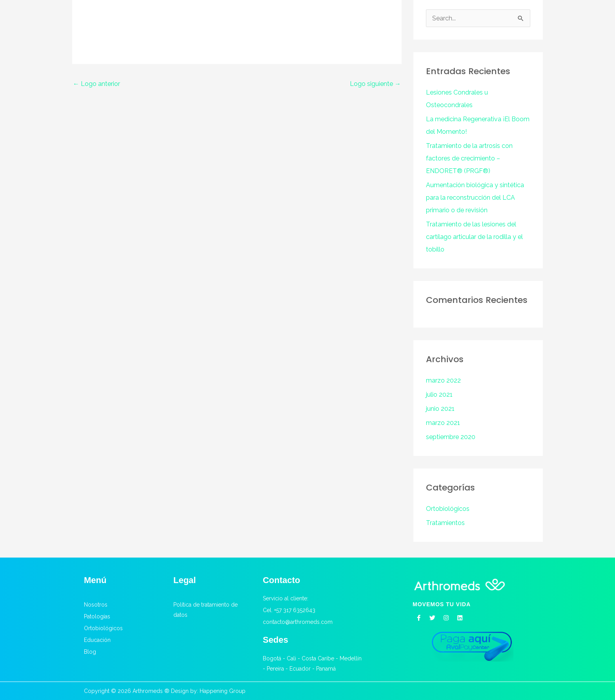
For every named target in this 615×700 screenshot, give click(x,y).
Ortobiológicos (448, 509)
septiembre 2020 (451, 437)
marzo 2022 (443, 380)
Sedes (276, 640)
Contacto (281, 580)
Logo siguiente (375, 84)
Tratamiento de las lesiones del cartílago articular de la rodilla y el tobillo (474, 237)
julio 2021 (439, 395)
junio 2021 (440, 409)
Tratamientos (445, 523)
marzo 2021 (443, 423)
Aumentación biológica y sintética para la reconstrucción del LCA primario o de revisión (475, 198)
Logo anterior (96, 84)
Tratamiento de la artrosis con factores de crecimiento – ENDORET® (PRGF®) (469, 158)
